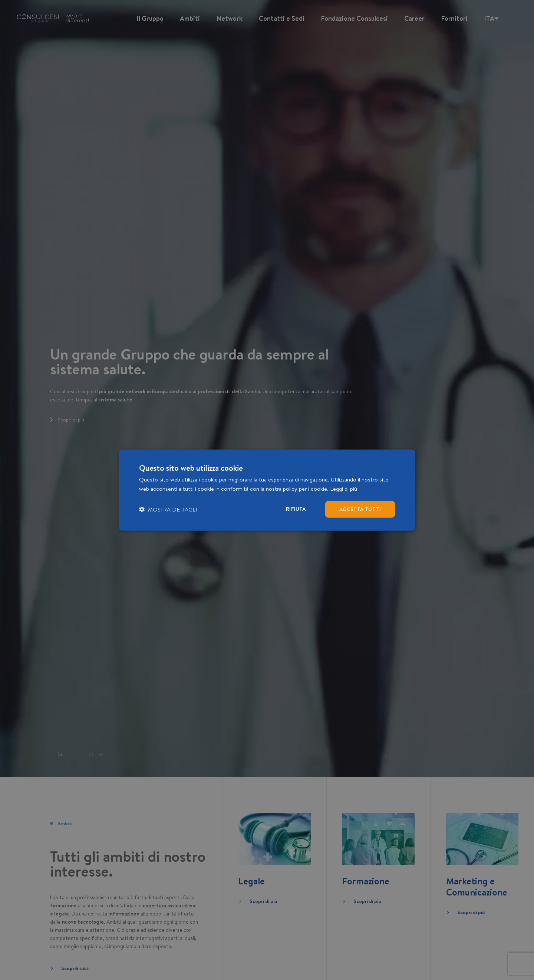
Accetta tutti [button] (360, 509)
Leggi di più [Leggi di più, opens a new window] (344, 489)
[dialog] (267, 490)
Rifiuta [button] (296, 509)
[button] (168, 509)
